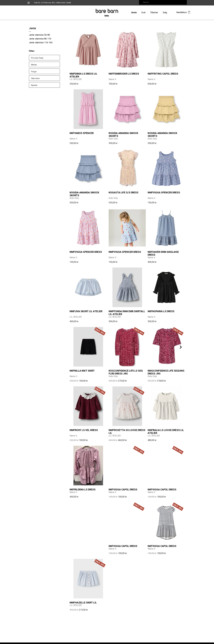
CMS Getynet (182, 642)
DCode (174, 642)
